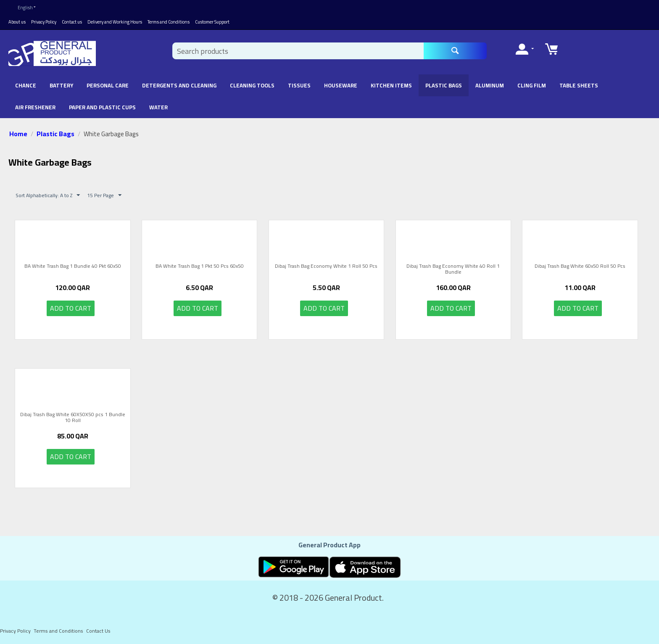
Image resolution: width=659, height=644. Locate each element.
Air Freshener (35, 107)
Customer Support (212, 22)
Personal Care (108, 85)
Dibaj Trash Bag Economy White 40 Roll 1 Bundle (453, 269)
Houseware (341, 85)
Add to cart (71, 308)
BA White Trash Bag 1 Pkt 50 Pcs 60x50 (200, 267)
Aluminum (490, 85)
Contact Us (98, 631)
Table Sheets (579, 85)
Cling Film (532, 85)
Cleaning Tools (252, 85)
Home (18, 134)
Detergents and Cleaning (179, 85)
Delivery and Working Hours (115, 22)
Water (158, 107)
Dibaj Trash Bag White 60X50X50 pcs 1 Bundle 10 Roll (73, 418)
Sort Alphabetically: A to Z (48, 195)
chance (26, 85)
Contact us (72, 22)
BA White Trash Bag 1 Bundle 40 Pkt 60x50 (73, 267)
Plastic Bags (444, 85)
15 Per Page (104, 195)
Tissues (299, 85)
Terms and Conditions (169, 22)
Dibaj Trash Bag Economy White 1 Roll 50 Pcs (326, 267)
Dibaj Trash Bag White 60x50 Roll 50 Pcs (580, 267)
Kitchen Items (391, 85)
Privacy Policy (44, 22)
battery (61, 85)
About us (17, 22)
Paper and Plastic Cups (102, 107)
